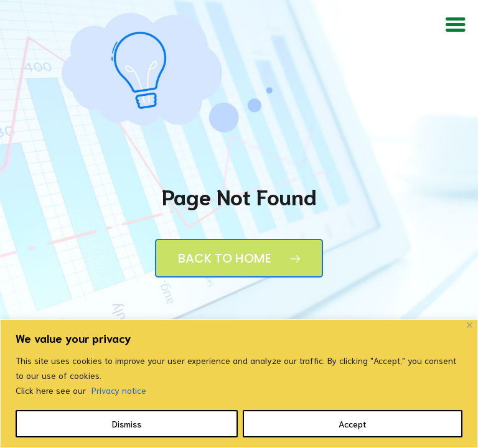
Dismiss (127, 424)
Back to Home (239, 258)
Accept (352, 424)
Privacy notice (119, 390)
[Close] (470, 325)
